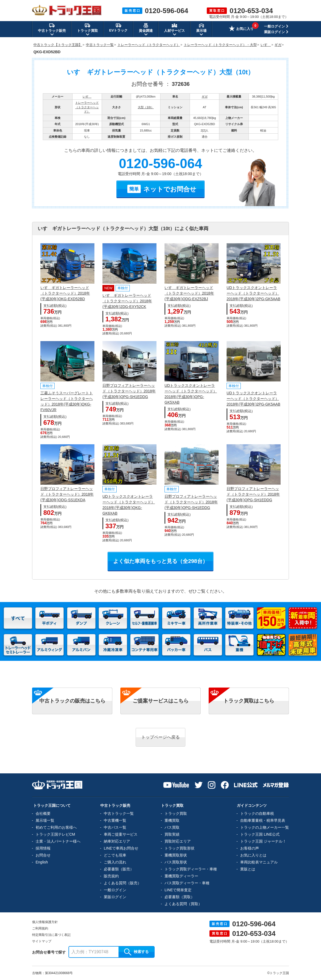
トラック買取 (176, 813)
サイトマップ (42, 941)
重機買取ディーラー (181, 876)
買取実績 (172, 834)
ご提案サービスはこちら (161, 701)
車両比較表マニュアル (259, 862)
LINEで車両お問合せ (121, 848)
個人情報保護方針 (45, 922)
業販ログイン (274, 32)
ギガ (205, 97)
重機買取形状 (176, 855)
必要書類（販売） (119, 869)
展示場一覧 (45, 820)
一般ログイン (274, 26)
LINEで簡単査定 (178, 890)
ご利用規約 (40, 928)
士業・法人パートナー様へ (58, 841)
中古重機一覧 (115, 820)
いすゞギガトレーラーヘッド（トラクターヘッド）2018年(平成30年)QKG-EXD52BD (65, 293)
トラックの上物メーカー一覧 (265, 827)
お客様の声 (250, 848)
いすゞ (87, 97)
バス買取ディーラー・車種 (187, 883)
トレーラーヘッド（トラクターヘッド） (87, 107)
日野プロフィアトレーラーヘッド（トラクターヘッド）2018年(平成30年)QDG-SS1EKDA (67, 494)
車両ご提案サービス (121, 834)
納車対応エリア (117, 841)
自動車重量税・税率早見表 (263, 820)
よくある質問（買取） (183, 904)
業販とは (248, 869)
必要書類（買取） (179, 897)
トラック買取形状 (179, 848)
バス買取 (172, 827)
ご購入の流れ (115, 862)
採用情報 (43, 848)
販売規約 (111, 876)
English (42, 862)
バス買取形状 (176, 862)
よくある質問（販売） (123, 883)
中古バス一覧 (115, 827)
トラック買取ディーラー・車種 (191, 869)
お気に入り (241, 29)
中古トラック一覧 (119, 813)
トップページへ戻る (160, 737)
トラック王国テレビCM (55, 834)
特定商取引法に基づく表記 (51, 935)
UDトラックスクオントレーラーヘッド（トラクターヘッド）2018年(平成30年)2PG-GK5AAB (253, 293)
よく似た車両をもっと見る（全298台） (160, 561)
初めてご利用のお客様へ (56, 827)
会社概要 (43, 813)
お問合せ (43, 855)
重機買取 (172, 820)
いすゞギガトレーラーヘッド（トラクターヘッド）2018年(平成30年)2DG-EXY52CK (127, 301)
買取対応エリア (178, 841)
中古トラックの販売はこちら (72, 701)
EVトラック (118, 28)
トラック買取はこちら (249, 701)
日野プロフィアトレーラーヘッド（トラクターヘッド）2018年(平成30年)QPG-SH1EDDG (129, 391)
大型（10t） (146, 107)
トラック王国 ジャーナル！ (263, 841)
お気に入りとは (253, 855)
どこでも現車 (115, 855)
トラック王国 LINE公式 (260, 834)
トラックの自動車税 (257, 813)
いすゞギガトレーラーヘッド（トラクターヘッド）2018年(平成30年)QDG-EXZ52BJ (189, 293)
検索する (136, 952)
